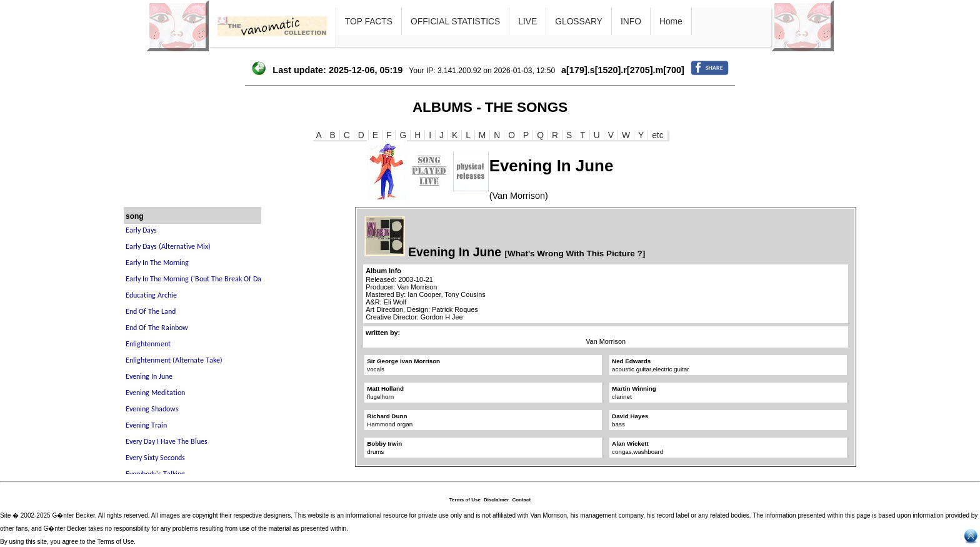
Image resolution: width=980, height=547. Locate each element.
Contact (521, 500)
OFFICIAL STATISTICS (455, 21)
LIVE (527, 21)
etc (657, 135)
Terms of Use (465, 500)
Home (671, 21)
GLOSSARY (579, 21)
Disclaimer (496, 500)
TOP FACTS (369, 21)
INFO (631, 21)
